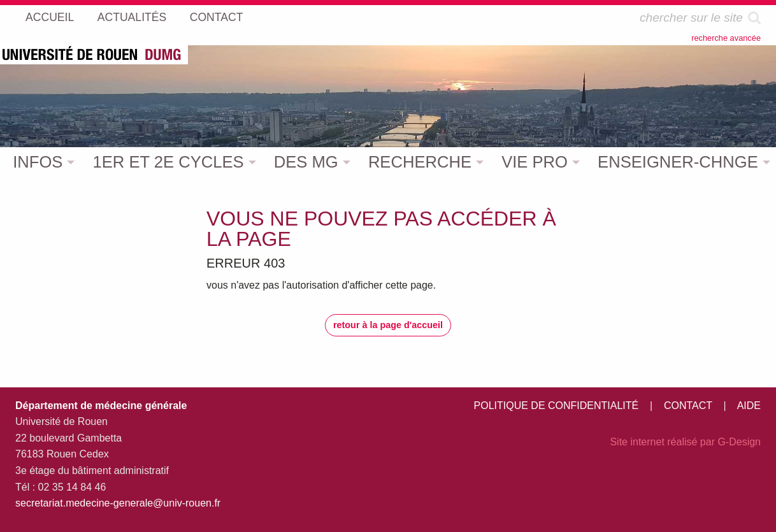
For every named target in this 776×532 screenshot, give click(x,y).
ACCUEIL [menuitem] (50, 17)
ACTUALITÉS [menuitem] (132, 17)
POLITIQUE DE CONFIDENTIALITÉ (557, 406)
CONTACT (688, 406)
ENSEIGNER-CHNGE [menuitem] (678, 162)
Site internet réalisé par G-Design (685, 442)
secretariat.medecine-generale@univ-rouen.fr (118, 503)
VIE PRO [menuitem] (535, 162)
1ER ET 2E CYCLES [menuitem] (169, 162)
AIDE (749, 406)
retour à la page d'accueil (388, 325)
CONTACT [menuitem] (217, 17)
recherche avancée (726, 38)
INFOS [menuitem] (38, 162)
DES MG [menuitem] (306, 162)
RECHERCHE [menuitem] (420, 162)
